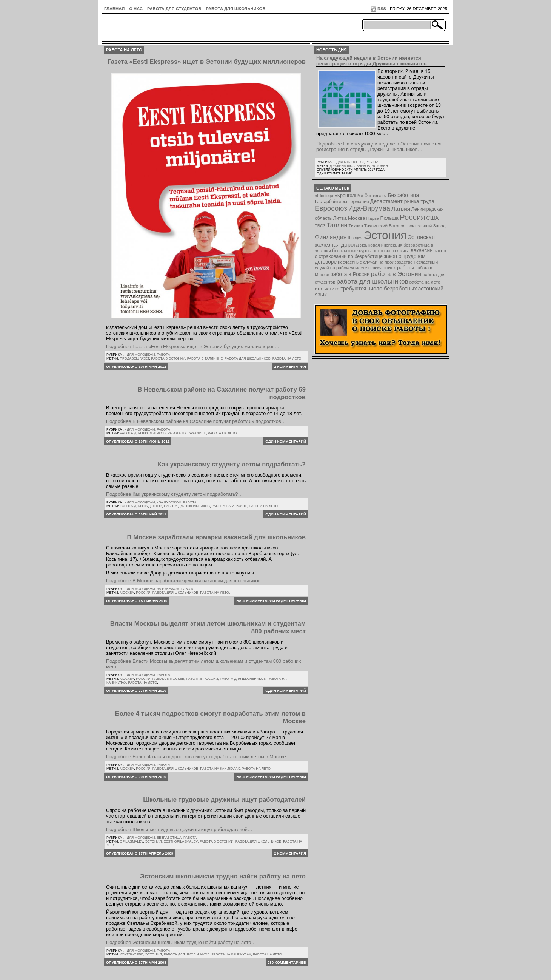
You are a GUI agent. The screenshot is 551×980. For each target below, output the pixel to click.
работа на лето (287, 358)
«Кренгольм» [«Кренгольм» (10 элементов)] (349, 196)
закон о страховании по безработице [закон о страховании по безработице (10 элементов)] (380, 254)
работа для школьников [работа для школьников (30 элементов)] (372, 281)
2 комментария (290, 367)
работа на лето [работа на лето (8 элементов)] (425, 282)
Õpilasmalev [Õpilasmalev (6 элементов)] (376, 196)
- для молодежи (140, 355)
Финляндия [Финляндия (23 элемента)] (331, 237)
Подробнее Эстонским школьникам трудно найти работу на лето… (181, 942)
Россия (143, 593)
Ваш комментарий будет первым (271, 601)
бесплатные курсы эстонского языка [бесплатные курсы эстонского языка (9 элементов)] (371, 251)
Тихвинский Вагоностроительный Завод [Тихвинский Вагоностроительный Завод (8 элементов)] (405, 226)
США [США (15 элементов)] (432, 218)
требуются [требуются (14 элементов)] (354, 289)
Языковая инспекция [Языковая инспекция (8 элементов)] (381, 245)
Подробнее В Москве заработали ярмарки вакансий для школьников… (186, 581)
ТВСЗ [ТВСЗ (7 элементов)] (320, 226)
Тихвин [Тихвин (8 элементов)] (356, 226)
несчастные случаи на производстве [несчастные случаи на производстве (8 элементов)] (375, 262)
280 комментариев (287, 962)
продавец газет (135, 358)
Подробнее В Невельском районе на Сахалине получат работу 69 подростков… (196, 421)
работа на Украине (229, 506)
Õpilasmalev (132, 841)
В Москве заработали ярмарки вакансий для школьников (216, 537)
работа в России (202, 679)
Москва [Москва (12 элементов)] (357, 218)
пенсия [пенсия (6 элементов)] (375, 268)
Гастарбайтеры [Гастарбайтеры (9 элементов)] (331, 202)
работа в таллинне (205, 358)
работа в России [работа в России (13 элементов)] (350, 274)
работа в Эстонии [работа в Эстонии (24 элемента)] (396, 274)
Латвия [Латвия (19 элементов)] (401, 209)
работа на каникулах (220, 769)
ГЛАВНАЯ (114, 9)
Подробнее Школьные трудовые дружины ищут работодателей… (179, 830)
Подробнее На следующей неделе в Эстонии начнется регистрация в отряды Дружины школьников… (379, 147)
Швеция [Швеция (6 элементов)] (355, 238)
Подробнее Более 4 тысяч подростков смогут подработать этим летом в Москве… (199, 757)
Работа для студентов (174, 9)
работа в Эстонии (168, 358)
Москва (127, 593)
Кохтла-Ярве (132, 954)
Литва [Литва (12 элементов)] (340, 218)
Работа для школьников (236, 9)
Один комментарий (286, 441)
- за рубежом (169, 502)
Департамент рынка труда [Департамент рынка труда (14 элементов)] (402, 201)
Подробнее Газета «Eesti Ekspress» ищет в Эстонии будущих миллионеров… (193, 346)
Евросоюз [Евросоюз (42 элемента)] (331, 208)
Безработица (169, 838)
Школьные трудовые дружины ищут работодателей (224, 800)
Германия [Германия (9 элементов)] (359, 202)
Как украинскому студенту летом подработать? (232, 464)
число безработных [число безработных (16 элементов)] (392, 289)
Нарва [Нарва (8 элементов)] (372, 218)
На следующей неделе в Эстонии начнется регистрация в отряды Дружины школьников (372, 61)
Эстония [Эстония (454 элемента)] (385, 235)
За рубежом (168, 589)
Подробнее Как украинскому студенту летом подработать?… (174, 494)
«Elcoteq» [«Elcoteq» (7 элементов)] (324, 196)
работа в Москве (168, 679)
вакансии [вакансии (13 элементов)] (422, 251)
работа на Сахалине (187, 433)
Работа (163, 355)
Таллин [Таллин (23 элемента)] (337, 225)
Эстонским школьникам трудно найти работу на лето (223, 876)
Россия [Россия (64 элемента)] (412, 217)
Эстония (153, 841)
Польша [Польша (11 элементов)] (389, 218)
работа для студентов (141, 506)
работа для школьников (248, 358)
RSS (382, 9)
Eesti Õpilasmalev (180, 841)
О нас (136, 9)
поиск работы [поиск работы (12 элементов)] (399, 268)
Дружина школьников (350, 166)
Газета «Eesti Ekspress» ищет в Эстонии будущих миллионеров (207, 62)
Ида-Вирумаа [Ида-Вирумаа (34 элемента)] (369, 208)
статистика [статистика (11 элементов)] (327, 289)
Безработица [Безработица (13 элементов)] (403, 195)
